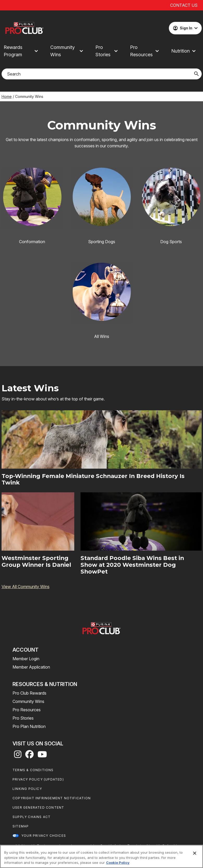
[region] (101, 856)
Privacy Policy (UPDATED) (38, 779)
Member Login (26, 659)
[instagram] (18, 756)
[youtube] (42, 756)
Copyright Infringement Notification (52, 798)
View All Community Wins (26, 587)
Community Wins (28, 701)
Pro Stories (23, 718)
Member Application (31, 667)
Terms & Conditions (33, 770)
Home (7, 96)
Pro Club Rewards (29, 693)
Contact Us (184, 5)
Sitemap (21, 826)
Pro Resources (27, 710)
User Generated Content (38, 807)
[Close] (195, 853)
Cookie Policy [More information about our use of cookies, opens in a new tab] (118, 863)
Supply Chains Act (32, 817)
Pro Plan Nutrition (29, 726)
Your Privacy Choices (44, 836)
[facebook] (29, 756)
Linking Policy (27, 789)
